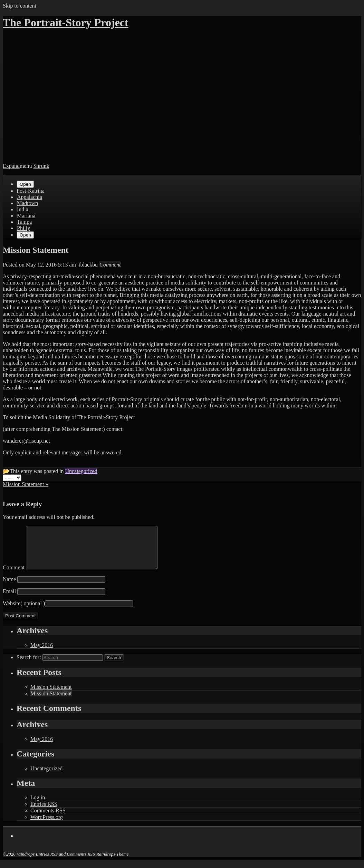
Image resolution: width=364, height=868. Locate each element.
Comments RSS (81, 862)
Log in (38, 806)
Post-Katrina (31, 191)
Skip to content (20, 6)
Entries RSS (47, 862)
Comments (48, 819)
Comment (14, 576)
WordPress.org (47, 825)
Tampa (24, 222)
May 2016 (42, 653)
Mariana (26, 216)
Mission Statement (51, 695)
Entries (44, 812)
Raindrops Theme (113, 862)
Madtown (27, 203)
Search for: (29, 666)
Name (9, 587)
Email (9, 600)
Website (12, 612)
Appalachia (30, 197)
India (23, 209)
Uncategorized (46, 777)
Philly (23, 228)
